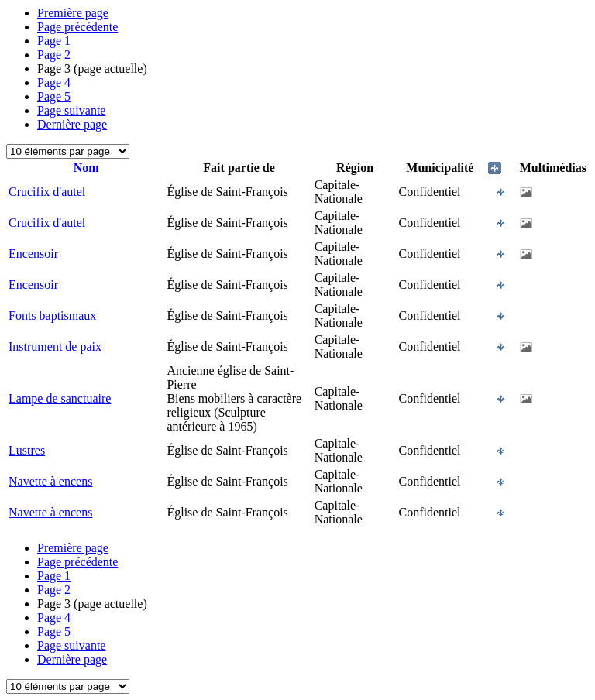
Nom (86, 168)
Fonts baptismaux (52, 316)
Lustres (27, 450)
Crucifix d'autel (47, 192)
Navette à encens (50, 481)
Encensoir (33, 254)
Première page (73, 13)
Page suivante (71, 110)
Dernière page (72, 124)
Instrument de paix (55, 347)
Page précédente (77, 27)
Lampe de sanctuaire (60, 398)
